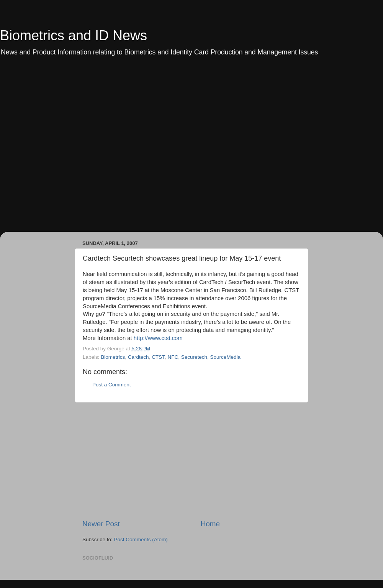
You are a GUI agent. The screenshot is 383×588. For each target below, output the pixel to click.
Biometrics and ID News (74, 35)
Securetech (194, 357)
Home (210, 524)
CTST (158, 357)
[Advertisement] (80, 149)
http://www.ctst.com (158, 338)
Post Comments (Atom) (141, 540)
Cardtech (138, 357)
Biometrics (113, 357)
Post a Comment (112, 385)
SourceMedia (225, 357)
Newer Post (101, 524)
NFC (173, 357)
